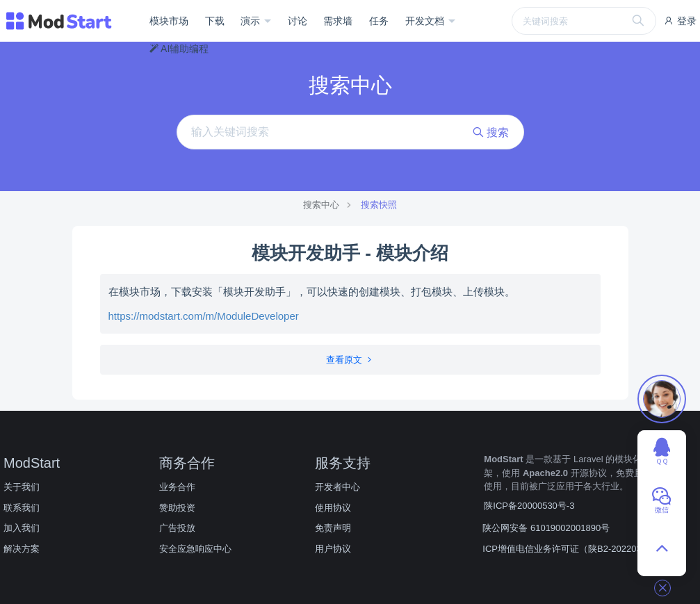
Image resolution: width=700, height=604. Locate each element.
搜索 (491, 132)
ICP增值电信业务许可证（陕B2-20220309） (571, 549)
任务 (379, 21)
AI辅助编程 (179, 49)
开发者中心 (337, 487)
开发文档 (426, 21)
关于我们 (22, 487)
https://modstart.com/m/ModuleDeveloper (204, 316)
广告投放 (177, 528)
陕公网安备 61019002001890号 (546, 528)
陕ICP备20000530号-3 (529, 506)
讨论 (298, 21)
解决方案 (22, 549)
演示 (252, 21)
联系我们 (22, 508)
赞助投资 (177, 508)
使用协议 (333, 508)
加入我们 (22, 528)
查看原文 (350, 360)
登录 (680, 21)
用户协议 (333, 549)
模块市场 (169, 21)
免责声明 (333, 528)
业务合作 (177, 487)
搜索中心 (321, 205)
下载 (215, 21)
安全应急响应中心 (195, 549)
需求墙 (338, 21)
